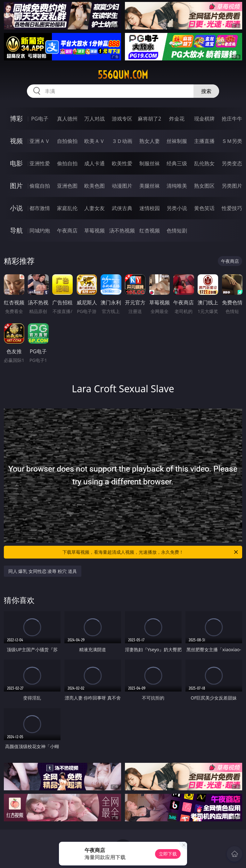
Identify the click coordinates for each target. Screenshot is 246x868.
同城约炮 (40, 231)
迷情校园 (150, 208)
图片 (16, 186)
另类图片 (232, 186)
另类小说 (177, 208)
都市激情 (40, 208)
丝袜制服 (177, 141)
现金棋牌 (204, 119)
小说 (16, 208)
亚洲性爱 (40, 163)
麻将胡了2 (149, 119)
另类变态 (232, 163)
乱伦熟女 (204, 163)
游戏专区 (122, 119)
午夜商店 (67, 231)
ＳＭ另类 (232, 141)
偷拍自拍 (67, 163)
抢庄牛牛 (232, 119)
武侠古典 (122, 208)
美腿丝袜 (150, 186)
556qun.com (123, 75)
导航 (16, 230)
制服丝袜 (150, 163)
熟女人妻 (150, 141)
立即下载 (168, 854)
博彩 (16, 118)
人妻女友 (94, 208)
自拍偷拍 (67, 141)
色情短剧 (177, 231)
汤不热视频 (122, 231)
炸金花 (177, 119)
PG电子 (40, 119)
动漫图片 (122, 186)
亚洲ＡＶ (40, 141)
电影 (16, 163)
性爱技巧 (232, 208)
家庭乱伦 (67, 208)
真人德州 (67, 119)
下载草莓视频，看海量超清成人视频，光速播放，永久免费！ (151, 552)
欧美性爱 (122, 163)
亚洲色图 (67, 186)
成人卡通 (94, 163)
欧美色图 (94, 186)
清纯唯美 (177, 186)
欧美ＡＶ (94, 141)
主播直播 (204, 141)
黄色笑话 (204, 208)
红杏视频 (150, 231)
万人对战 (94, 119)
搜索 (206, 91)
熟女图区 (204, 186)
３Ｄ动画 (122, 141)
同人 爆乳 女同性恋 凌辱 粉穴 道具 (43, 571)
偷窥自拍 (40, 186)
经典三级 (177, 163)
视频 (16, 141)
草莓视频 (94, 231)
